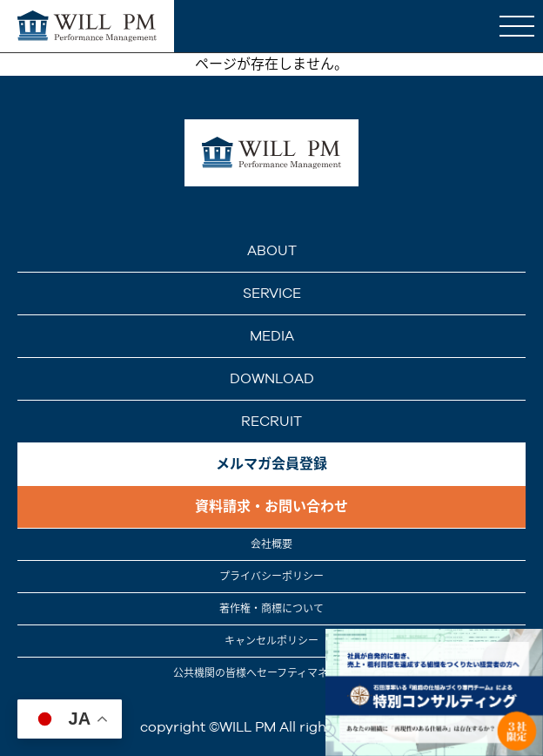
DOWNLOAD (272, 378)
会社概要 (271, 544)
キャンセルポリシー (271, 641)
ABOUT (272, 250)
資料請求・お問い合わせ (271, 506)
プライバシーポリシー (271, 577)
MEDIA (272, 336)
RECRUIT (271, 421)
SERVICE (272, 293)
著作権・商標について (271, 609)
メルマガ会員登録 (271, 464)
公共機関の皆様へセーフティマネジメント (271, 673)
